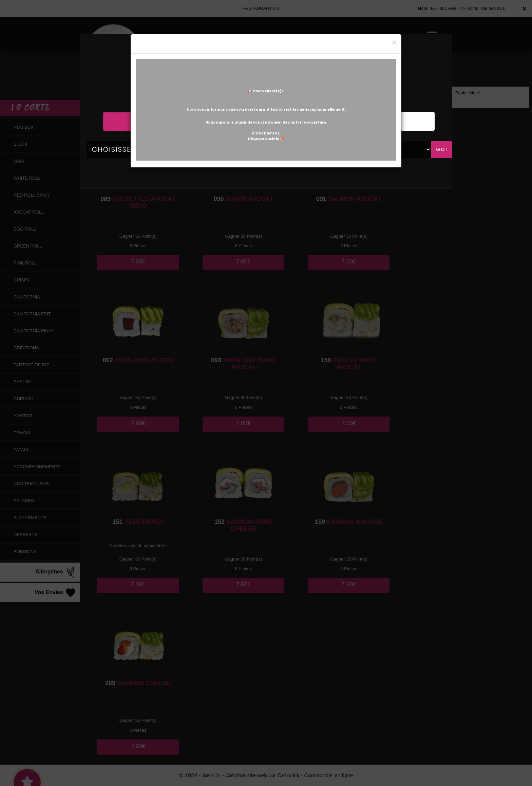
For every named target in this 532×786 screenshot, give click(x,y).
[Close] (394, 42)
